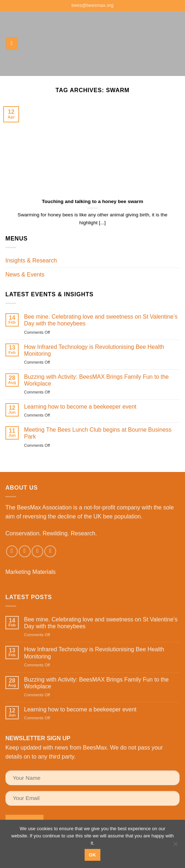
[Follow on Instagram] (25, 551)
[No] (175, 846)
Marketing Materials (31, 572)
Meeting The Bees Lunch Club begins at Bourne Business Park (98, 433)
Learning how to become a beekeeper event (80, 407)
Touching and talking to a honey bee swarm (92, 201)
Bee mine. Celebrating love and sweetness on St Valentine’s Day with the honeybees (101, 320)
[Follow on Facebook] (12, 551)
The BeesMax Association (39, 507)
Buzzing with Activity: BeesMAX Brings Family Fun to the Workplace (96, 380)
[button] (12, 43)
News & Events (25, 275)
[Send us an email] (38, 551)
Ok (92, 855)
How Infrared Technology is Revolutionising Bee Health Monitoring (94, 350)
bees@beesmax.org (93, 5)
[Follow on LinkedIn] (50, 551)
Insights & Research (31, 260)
